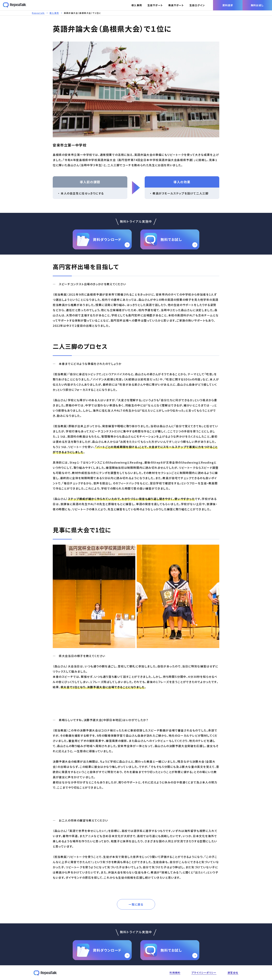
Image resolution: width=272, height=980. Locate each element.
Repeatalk (38, 13)
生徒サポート (155, 5)
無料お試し (257, 5)
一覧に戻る (136, 904)
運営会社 (233, 973)
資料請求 (228, 5)
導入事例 (137, 5)
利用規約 (175, 973)
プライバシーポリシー (204, 973)
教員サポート (176, 5)
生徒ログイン (197, 5)
